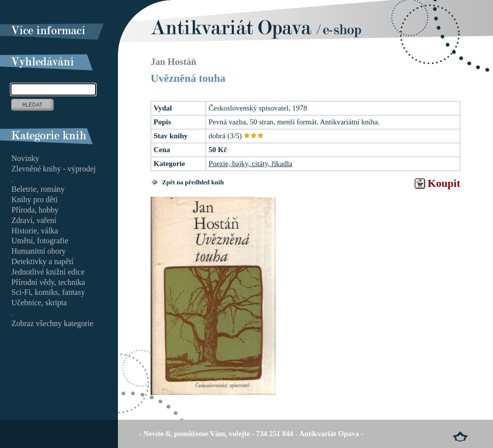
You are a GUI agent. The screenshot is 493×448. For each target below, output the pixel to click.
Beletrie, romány (38, 189)
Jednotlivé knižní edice (48, 272)
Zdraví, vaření (34, 220)
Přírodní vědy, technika (48, 282)
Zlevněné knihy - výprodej (54, 169)
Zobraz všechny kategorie (52, 323)
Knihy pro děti (34, 199)
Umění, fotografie (40, 241)
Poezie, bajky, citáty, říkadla (250, 164)
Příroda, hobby (35, 210)
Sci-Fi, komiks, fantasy (48, 292)
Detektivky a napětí (42, 261)
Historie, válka (35, 231)
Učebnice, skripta (39, 303)
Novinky (25, 158)
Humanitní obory (39, 251)
